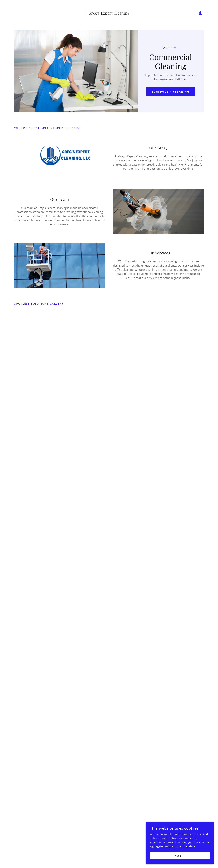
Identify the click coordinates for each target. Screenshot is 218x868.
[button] (200, 13)
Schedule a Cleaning (171, 92)
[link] (109, 13)
